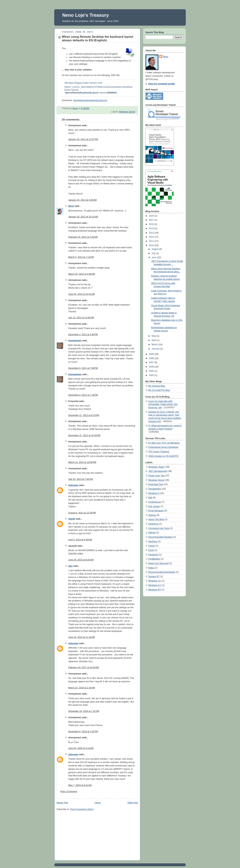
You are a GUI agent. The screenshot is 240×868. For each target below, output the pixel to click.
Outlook (152, 515)
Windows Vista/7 (157, 467)
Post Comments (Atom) (82, 809)
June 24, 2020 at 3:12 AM (81, 748)
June (154, 257)
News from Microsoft (158, 563)
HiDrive (152, 533)
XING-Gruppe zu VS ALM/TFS (163, 456)
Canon (152, 546)
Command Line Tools (159, 528)
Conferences (155, 502)
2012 (152, 237)
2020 (152, 216)
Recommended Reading (160, 537)
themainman (75, 341)
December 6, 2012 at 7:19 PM (83, 395)
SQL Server (154, 506)
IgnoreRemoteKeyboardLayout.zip (90, 100)
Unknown (73, 485)
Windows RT (155, 590)
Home (98, 803)
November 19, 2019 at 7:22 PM (84, 711)
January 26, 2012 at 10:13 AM (83, 217)
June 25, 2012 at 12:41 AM (82, 294)
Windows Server (127, 112)
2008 (152, 358)
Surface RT (154, 577)
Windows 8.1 (155, 585)
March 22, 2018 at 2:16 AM (82, 688)
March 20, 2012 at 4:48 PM (82, 274)
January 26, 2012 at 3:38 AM (82, 200)
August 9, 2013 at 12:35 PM (82, 513)
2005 (152, 371)
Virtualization (155, 489)
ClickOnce (153, 524)
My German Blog (157, 386)
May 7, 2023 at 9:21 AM (80, 785)
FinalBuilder (154, 559)
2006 (152, 367)
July (154, 253)
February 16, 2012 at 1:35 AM (83, 237)
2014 (152, 228)
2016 (152, 224)
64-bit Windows (156, 511)
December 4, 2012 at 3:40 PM (83, 335)
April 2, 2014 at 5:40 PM (80, 540)
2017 (152, 220)
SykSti (72, 519)
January (156, 349)
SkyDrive (153, 541)
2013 (152, 233)
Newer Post (62, 803)
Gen (70, 566)
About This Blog (156, 519)
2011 (152, 241)
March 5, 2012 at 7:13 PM (81, 257)
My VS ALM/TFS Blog (159, 390)
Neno (71, 206)
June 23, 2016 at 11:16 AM (82, 637)
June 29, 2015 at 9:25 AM (81, 560)
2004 (152, 375)
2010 (152, 245)
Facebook (153, 555)
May (154, 336)
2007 (152, 362)
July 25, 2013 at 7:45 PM (81, 479)
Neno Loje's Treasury (86, 15)
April (154, 340)
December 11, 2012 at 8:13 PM (84, 415)
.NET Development (158, 471)
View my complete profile (162, 84)
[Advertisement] (83, 836)
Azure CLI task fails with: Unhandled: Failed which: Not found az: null (163, 404)
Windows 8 (154, 493)
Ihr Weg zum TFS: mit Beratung (164, 443)
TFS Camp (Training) (159, 452)
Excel (151, 550)
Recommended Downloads (162, 572)
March (155, 344)
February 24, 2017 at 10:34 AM (84, 667)
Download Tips (156, 484)
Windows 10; (155, 581)
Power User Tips (157, 476)
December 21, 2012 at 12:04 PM (84, 435)
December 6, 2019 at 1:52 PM (83, 732)
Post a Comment (69, 791)
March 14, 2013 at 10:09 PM (82, 462)
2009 (152, 354)
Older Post (133, 803)
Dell (150, 498)
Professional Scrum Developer (163, 447)
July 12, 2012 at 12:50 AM (81, 318)
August (155, 249)
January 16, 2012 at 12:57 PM (83, 139)
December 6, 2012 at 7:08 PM (83, 368)
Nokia (151, 568)
